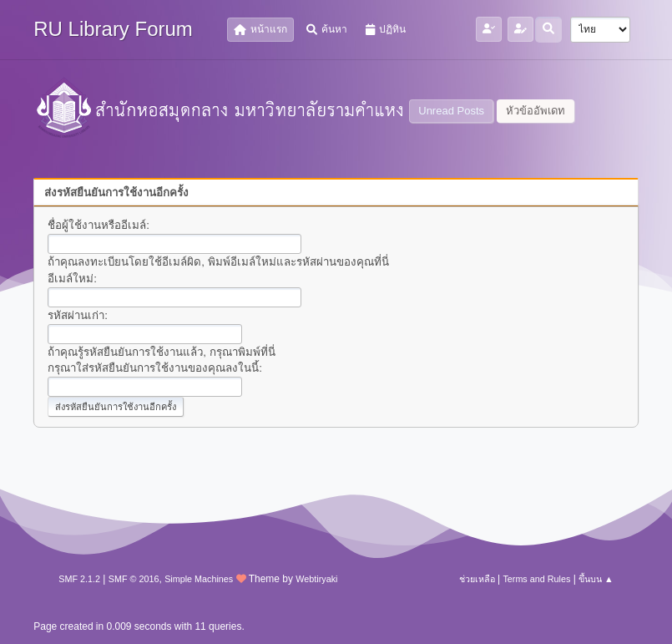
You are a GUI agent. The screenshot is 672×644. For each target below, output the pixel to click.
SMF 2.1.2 (79, 579)
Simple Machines (199, 579)
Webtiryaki (316, 579)
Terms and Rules (536, 579)
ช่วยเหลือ (477, 579)
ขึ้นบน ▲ (596, 579)
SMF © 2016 (134, 579)
